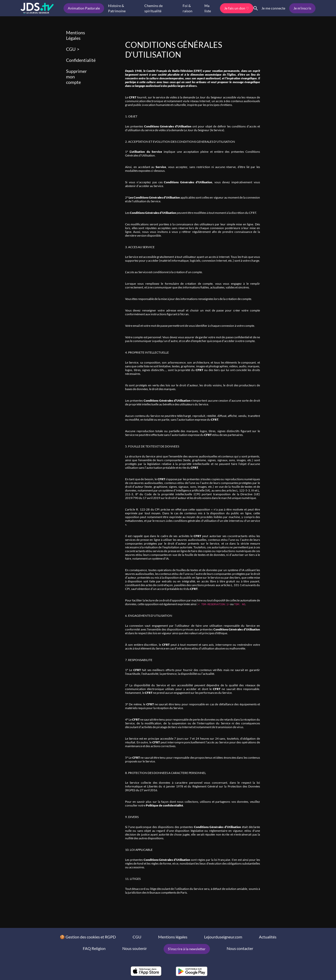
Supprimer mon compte (76, 77)
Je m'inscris (302, 8)
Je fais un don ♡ (237, 8)
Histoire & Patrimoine (117, 8)
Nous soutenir (135, 948)
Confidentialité (81, 60)
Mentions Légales (76, 35)
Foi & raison (188, 8)
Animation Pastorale (84, 8)
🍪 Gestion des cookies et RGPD (88, 937)
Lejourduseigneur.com (223, 937)
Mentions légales (173, 937)
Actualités (268, 937)
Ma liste (208, 8)
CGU (71, 49)
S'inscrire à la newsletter (187, 949)
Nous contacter (240, 948)
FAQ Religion (94, 948)
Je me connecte (273, 8)
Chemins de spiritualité (153, 8)
